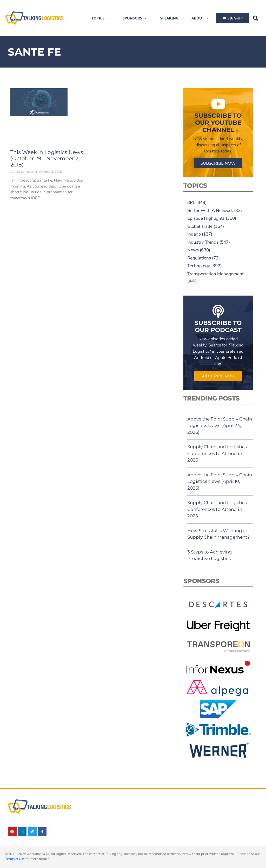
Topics (101, 18)
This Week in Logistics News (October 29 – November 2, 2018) (47, 158)
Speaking (169, 18)
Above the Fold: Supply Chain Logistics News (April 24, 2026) (220, 426)
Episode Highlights (206, 218)
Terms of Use (15, 859)
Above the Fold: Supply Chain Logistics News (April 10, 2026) (220, 481)
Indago (194, 234)
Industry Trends (203, 242)
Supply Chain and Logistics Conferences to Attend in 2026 (217, 453)
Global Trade (200, 226)
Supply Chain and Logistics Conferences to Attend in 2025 (217, 509)
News (193, 250)
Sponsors (135, 18)
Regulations (199, 258)
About (200, 18)
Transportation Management (215, 274)
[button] (256, 18)
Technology (199, 266)
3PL (191, 202)
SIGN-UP (235, 18)
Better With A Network (210, 211)
